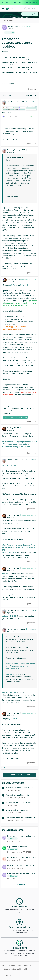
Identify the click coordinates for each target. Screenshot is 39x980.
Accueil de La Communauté (11, 965)
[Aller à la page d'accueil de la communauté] (10, 8)
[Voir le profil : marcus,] (4, 838)
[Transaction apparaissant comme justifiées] (11, 104)
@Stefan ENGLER (9, 465)
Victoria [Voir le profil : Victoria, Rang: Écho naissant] (18, 790)
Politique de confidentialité (11, 969)
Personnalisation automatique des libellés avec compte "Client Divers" (22, 836)
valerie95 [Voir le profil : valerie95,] (20, 868)
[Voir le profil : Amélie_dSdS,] (4, 859)
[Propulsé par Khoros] (19, 975)
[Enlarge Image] (19, 108)
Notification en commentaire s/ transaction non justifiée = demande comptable (20, 802)
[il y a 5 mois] (10, 790)
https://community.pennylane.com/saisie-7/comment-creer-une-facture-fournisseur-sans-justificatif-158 (19, 444)
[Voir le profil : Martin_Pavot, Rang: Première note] (4, 27)
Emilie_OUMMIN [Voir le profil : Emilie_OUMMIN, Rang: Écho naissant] (20, 798)
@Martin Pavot (26, 285)
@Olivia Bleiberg (9, 552)
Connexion (32, 8)
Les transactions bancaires (17, 810)
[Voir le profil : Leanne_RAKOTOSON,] (4, 848)
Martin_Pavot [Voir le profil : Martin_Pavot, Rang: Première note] (13, 26)
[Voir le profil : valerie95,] (4, 867)
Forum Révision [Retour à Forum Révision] (7, 21)
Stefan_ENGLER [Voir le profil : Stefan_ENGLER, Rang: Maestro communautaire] (14, 279)
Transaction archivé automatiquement (21, 817)
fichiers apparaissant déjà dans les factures (20, 788)
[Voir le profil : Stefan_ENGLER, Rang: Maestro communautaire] (5, 280)
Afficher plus (6, 768)
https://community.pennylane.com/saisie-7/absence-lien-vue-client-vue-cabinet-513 (19, 547)
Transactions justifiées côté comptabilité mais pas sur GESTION (20, 795)
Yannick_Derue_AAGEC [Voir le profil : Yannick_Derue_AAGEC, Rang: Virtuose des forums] (16, 101)
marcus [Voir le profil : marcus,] (19, 841)
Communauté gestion (30, 14)
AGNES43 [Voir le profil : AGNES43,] (20, 879)
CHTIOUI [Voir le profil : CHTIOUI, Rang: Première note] (18, 813)
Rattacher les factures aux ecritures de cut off (22, 857)
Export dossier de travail (17, 847)
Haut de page (29, 965)
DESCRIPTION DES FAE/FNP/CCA (21, 865)
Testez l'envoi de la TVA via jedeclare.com (19, 3)
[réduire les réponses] (19, 100)
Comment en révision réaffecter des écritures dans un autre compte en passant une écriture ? (22, 874)
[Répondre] (32, 89)
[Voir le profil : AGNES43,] (4, 875)
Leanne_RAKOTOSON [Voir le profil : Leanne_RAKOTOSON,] (24, 852)
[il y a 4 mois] (10, 813)
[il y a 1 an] (9, 805)
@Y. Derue (13, 285)
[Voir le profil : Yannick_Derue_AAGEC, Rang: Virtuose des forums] (4, 103)
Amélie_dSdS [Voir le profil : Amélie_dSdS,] (21, 860)
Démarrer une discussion (19, 775)
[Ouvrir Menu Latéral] (3, 8)
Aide (26, 969)
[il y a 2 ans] (9, 798)
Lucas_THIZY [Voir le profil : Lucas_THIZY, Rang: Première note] (20, 820)
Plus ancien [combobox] (31, 96)
